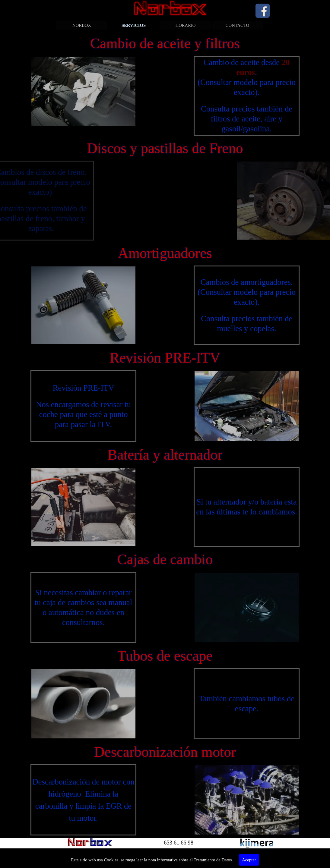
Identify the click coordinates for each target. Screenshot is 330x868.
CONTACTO (237, 25)
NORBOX (82, 25)
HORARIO (186, 25)
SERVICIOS (134, 25)
